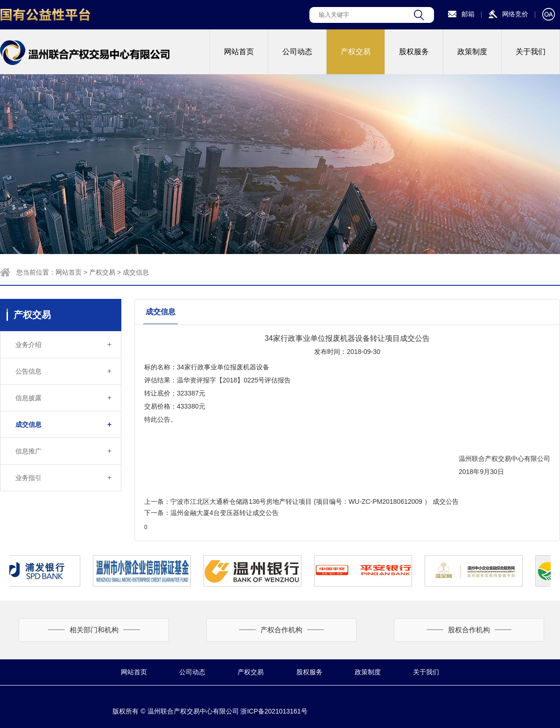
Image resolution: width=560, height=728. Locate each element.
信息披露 (63, 398)
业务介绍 (63, 345)
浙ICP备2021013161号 (274, 711)
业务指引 (63, 478)
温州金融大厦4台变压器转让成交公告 (224, 513)
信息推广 (63, 451)
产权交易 (356, 52)
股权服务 (414, 52)
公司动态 (297, 52)
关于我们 (531, 52)
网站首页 (239, 52)
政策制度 (472, 52)
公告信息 (63, 371)
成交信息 (136, 272)
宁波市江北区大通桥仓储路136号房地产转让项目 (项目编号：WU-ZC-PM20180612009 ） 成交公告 (315, 502)
